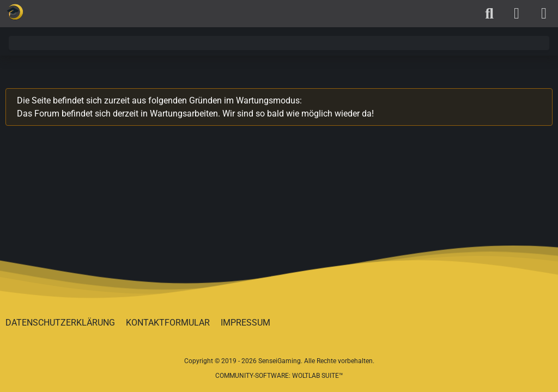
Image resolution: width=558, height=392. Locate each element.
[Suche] (489, 14)
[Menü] (544, 14)
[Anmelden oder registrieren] (517, 14)
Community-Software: (279, 376)
